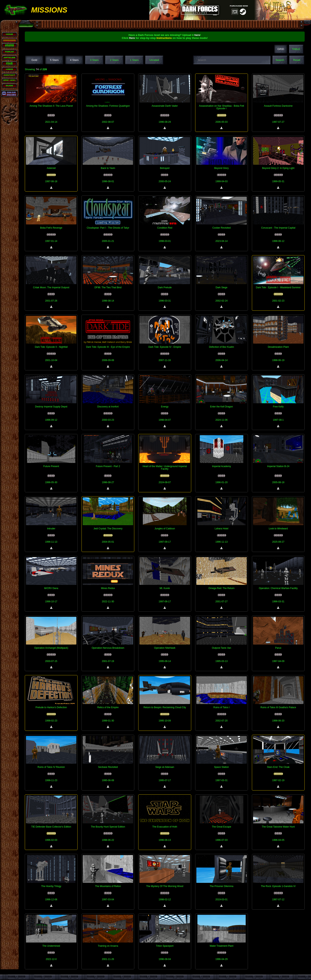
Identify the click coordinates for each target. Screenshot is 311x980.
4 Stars (74, 60)
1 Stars (134, 60)
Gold (34, 60)
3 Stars (94, 60)
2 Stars (114, 60)
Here (132, 38)
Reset (297, 60)
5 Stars (54, 60)
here (197, 35)
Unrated (154, 60)
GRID (281, 49)
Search (280, 60)
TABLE (296, 49)
